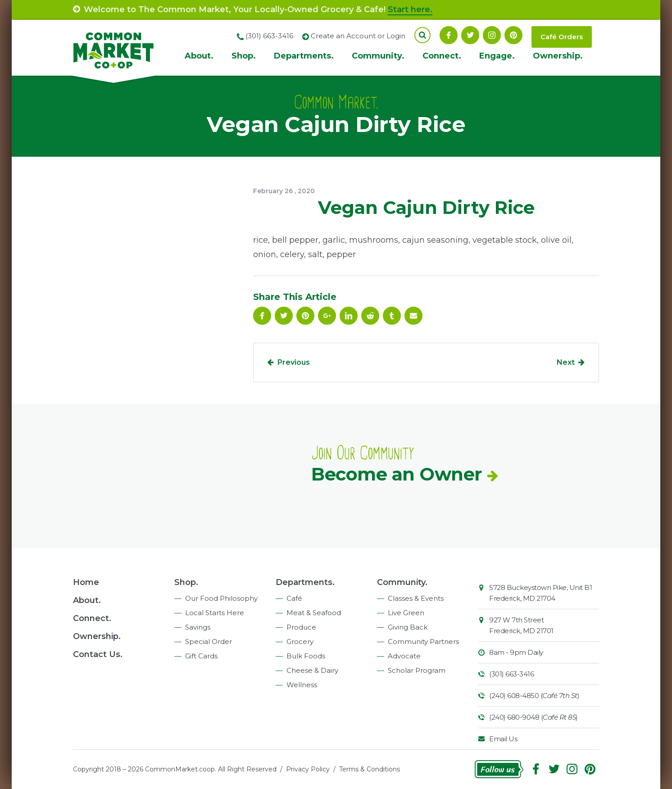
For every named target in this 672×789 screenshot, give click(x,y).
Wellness (302, 685)
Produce (301, 627)
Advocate (404, 656)
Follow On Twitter (470, 35)
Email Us (503, 739)
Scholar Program (417, 670)
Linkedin (349, 316)
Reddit (370, 316)
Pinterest (513, 35)
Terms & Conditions (370, 769)
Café (294, 598)
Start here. (410, 9)
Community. (378, 56)
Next (566, 362)
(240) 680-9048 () (534, 717)
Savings (198, 627)
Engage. (497, 56)
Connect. (442, 56)
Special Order (209, 642)
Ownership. (558, 56)
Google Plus (327, 316)
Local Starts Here (215, 613)
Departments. (304, 56)
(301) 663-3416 (511, 674)
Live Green (406, 613)
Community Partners (423, 642)
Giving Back (408, 627)
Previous (294, 362)
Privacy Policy (308, 769)
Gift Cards (201, 656)
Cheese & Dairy (312, 670)
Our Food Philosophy (221, 598)
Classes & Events (416, 598)
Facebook (449, 35)
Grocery (300, 642)
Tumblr (392, 316)
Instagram (492, 35)
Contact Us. (98, 654)
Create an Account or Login (358, 36)
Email (413, 316)
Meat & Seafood (314, 613)
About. (199, 56)
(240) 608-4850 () (534, 696)
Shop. (244, 56)
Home (86, 582)
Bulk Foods (306, 656)
